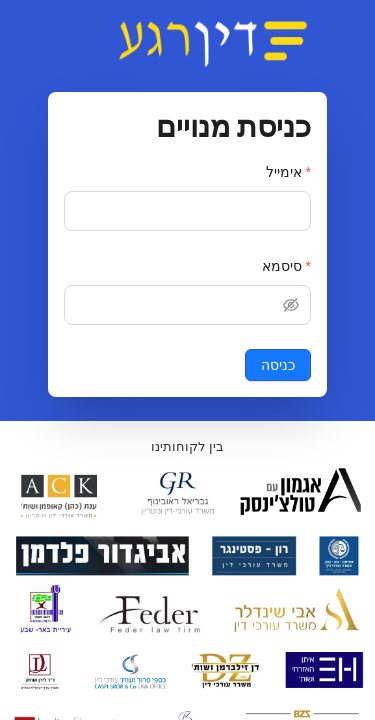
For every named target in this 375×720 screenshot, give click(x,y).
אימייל (284, 172)
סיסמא (282, 266)
